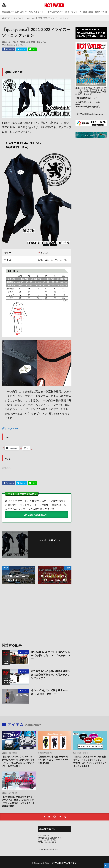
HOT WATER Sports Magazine (89, 114)
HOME (7, 18)
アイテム (17, 18)
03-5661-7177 (51, 840)
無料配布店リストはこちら (88, 102)
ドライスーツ (21, 45)
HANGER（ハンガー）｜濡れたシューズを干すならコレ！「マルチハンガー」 (51, 656)
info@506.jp (51, 842)
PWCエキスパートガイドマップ (63, 12)
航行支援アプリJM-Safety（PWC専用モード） (24, 12)
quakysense (9, 45)
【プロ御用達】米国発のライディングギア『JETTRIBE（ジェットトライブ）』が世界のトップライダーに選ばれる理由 (18, 801)
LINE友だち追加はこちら (37, 515)
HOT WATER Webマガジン (63, 863)
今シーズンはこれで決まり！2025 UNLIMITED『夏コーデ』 (50, 692)
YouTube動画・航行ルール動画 (95, 12)
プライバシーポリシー (48, 849)
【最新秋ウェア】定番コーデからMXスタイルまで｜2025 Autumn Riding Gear (53, 760)
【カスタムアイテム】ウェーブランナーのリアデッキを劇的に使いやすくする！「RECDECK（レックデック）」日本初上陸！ (18, 761)
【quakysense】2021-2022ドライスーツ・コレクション (47, 18)
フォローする (51, 544)
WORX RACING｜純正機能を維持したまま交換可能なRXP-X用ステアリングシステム (51, 675)
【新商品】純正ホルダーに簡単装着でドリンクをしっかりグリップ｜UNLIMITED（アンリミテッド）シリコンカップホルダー (90, 761)
